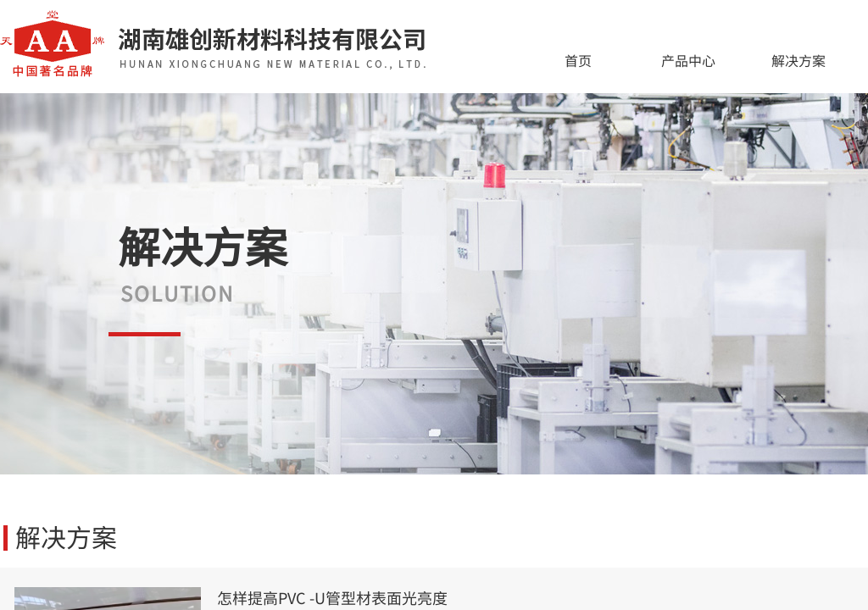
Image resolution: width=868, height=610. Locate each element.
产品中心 (688, 60)
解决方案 (798, 60)
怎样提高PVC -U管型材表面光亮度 (332, 598)
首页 (578, 60)
